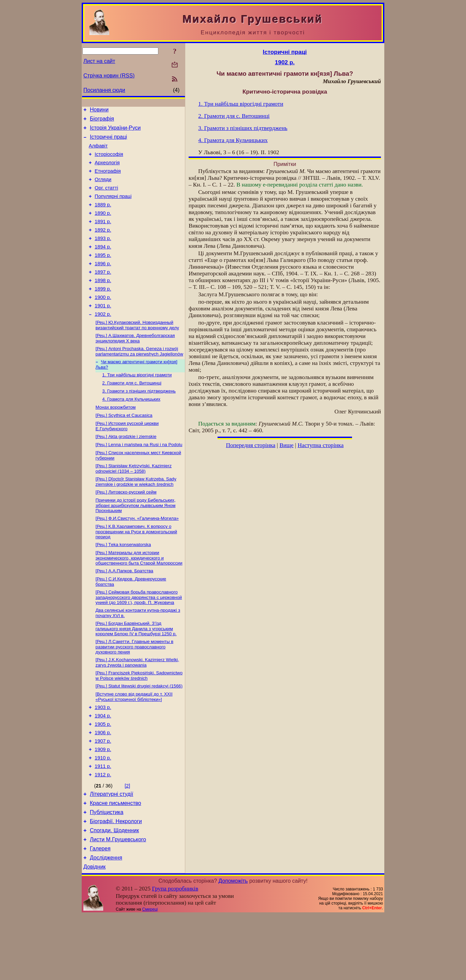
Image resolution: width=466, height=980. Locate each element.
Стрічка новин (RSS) (109, 76)
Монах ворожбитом (116, 438)
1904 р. (103, 765)
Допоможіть (233, 946)
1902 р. (103, 339)
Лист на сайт (99, 61)
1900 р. (103, 320)
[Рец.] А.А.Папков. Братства (124, 612)
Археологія (107, 170)
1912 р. (103, 831)
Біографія (102, 121)
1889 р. (103, 217)
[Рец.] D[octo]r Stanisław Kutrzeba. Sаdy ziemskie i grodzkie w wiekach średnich (136, 518)
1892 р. (103, 245)
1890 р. (103, 226)
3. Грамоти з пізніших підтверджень (139, 421)
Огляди (103, 189)
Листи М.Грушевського (118, 901)
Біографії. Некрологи (116, 881)
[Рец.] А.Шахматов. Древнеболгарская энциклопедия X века (135, 365)
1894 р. (103, 264)
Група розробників (175, 954)
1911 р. (103, 821)
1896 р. (103, 283)
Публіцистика (107, 871)
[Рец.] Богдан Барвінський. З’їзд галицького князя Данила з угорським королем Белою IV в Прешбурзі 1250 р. (136, 672)
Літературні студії (111, 851)
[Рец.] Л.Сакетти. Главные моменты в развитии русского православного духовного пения (134, 691)
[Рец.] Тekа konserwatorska (123, 584)
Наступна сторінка (321, 445)
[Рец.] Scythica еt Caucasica (124, 447)
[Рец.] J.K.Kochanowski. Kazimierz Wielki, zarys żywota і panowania (137, 707)
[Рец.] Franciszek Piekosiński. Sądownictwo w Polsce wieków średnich (139, 721)
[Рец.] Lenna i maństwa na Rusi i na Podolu (139, 479)
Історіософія (109, 160)
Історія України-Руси (115, 131)
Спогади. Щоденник (114, 891)
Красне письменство (115, 861)
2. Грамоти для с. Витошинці (132, 412)
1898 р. (103, 302)
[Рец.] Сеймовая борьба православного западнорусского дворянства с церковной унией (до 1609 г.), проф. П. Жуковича (139, 639)
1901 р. (103, 330)
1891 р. (103, 236)
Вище (286, 445)
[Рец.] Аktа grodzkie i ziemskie (126, 470)
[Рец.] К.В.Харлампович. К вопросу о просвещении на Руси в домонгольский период (136, 570)
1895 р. (103, 273)
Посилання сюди (104, 90)
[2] (127, 842)
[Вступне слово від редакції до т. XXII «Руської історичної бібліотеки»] (134, 744)
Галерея (100, 911)
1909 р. (103, 802)
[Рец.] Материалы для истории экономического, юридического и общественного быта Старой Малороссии (139, 598)
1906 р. (103, 783)
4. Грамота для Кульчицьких (131, 430)
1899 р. (103, 311)
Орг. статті (107, 198)
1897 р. (103, 292)
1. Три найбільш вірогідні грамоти (137, 403)
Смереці (150, 974)
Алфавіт (98, 151)
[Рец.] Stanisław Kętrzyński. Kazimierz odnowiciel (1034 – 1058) (133, 504)
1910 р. (103, 812)
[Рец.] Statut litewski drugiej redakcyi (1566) (139, 732)
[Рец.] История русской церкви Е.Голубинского (127, 459)
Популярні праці (113, 207)
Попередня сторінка (251, 445)
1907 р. (103, 793)
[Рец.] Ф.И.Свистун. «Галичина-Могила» (137, 556)
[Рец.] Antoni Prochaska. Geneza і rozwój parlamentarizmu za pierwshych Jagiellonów (139, 379)
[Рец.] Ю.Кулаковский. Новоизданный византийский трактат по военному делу (137, 351)
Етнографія (108, 179)
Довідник (94, 932)
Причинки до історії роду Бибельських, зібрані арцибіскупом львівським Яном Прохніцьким (135, 543)
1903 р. (103, 755)
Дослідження (106, 922)
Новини (99, 111)
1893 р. (103, 255)
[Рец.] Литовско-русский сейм (126, 529)
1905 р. (103, 774)
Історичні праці (108, 141)
